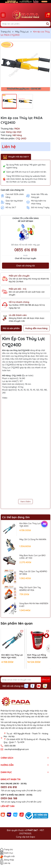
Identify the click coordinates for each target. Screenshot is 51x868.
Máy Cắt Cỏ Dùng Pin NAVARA (33, 539)
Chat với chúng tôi (26, 266)
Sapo (32, 837)
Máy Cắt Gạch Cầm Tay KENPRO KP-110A (30, 589)
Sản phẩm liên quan (17, 623)
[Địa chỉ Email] (26, 680)
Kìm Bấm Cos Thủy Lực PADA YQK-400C (32, 525)
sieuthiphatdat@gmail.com (17, 749)
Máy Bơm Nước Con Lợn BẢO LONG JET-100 (33, 557)
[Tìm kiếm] (48, 24)
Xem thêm (26, 502)
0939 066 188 (9, 798)
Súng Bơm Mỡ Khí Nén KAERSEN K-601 (34, 605)
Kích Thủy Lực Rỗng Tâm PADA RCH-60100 (37, 656)
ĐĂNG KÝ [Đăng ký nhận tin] (46, 680)
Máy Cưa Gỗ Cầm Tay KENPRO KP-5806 (33, 573)
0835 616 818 (26, 250)
